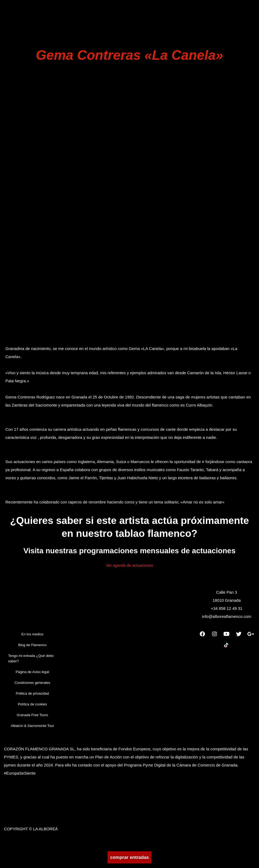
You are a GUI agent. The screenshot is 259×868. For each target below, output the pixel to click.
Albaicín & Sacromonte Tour (32, 728)
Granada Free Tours (32, 717)
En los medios (32, 636)
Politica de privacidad (32, 696)
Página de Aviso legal (32, 674)
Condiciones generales (32, 685)
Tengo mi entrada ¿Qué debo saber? (31, 661)
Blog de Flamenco (32, 647)
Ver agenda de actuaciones (130, 567)
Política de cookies (32, 706)
